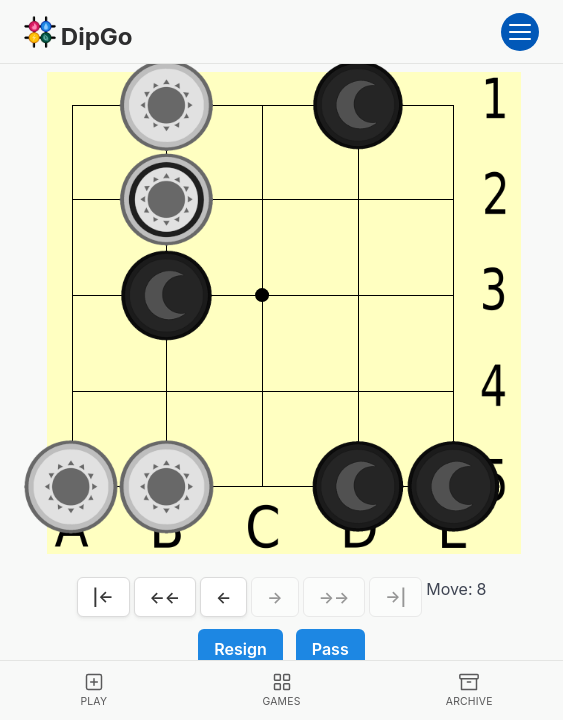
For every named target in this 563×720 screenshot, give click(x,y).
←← (165, 597)
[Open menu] (520, 32)
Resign (240, 649)
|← (103, 597)
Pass (330, 649)
